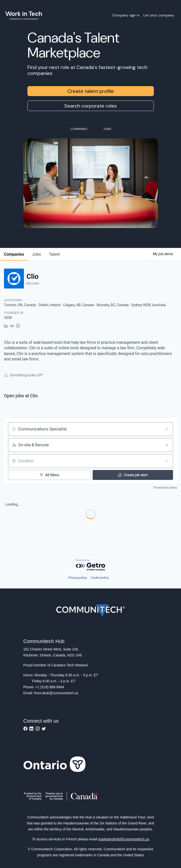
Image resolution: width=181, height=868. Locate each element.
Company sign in (126, 15)
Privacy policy (77, 578)
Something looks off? (23, 375)
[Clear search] (167, 429)
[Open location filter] (167, 461)
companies (14, 254)
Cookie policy (100, 578)
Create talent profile (91, 91)
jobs (36, 254)
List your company (159, 15)
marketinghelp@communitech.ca (124, 839)
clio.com (32, 283)
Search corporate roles (90, 106)
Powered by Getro (165, 488)
